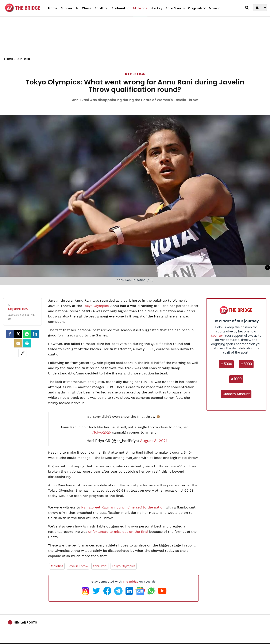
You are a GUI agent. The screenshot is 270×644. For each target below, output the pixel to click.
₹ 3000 (246, 364)
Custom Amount (236, 394)
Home (53, 8)
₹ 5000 (226, 364)
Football (102, 8)
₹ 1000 (236, 379)
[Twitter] (18, 334)
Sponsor (217, 336)
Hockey (157, 8)
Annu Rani (100, 566)
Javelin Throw (78, 566)
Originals (197, 8)
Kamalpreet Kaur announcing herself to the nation (122, 507)
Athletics (140, 8)
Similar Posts (26, 622)
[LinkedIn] (35, 334)
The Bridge (130, 582)
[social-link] (23, 353)
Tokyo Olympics (96, 306)
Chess (87, 8)
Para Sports (175, 8)
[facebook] (10, 334)
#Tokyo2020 (101, 432)
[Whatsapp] (27, 334)
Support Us (70, 8)
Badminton (121, 8)
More (215, 8)
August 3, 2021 (154, 441)
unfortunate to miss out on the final (118, 532)
